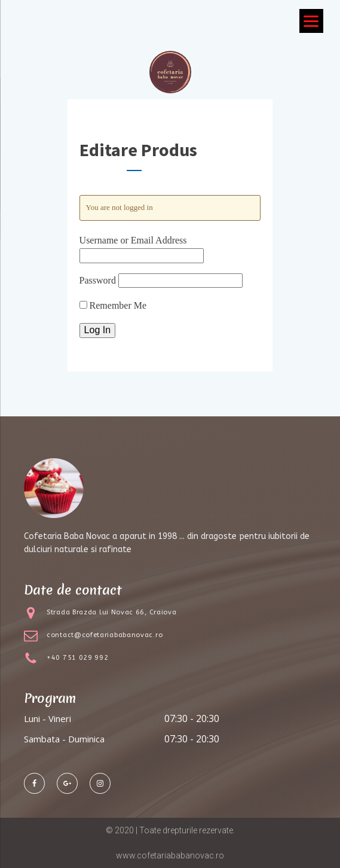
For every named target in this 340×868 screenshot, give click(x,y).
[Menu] (311, 21)
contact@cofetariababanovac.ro (105, 635)
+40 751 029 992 (78, 658)
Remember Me (113, 305)
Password (98, 280)
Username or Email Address (133, 240)
